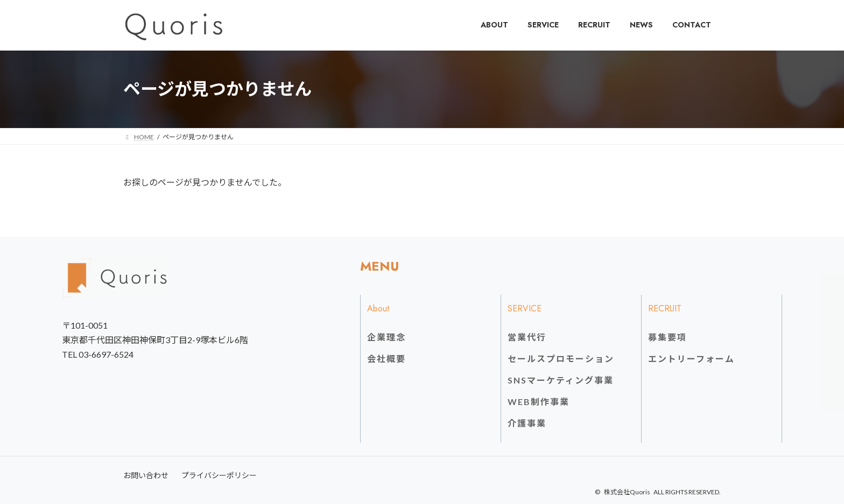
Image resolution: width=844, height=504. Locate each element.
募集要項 (667, 337)
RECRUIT (665, 308)
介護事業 (527, 423)
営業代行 (527, 337)
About (378, 308)
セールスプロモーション (561, 359)
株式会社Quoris (627, 492)
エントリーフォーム (691, 359)
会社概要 (386, 359)
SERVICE (525, 308)
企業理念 (386, 337)
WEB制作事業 (539, 402)
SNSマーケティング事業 (561, 380)
